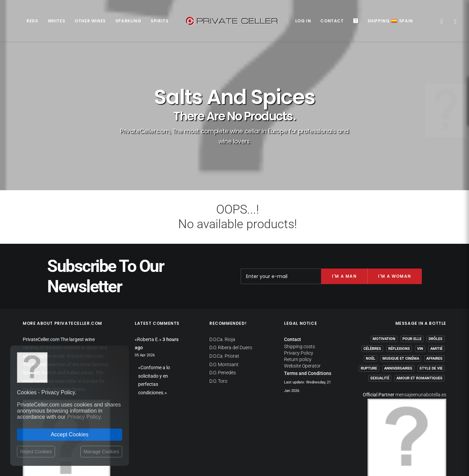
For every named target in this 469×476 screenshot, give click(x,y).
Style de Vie (431, 330)
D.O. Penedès (223, 335)
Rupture (369, 330)
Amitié (436, 310)
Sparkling (128, 21)
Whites (57, 21)
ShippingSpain (390, 21)
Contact (332, 21)
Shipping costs (299, 309)
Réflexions (399, 310)
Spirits (160, 21)
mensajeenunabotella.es (421, 356)
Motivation (384, 301)
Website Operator (302, 328)
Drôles (436, 301)
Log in (303, 21)
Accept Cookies (69, 434)
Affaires (434, 320)
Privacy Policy (299, 315)
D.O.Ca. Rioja (222, 301)
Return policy (298, 321)
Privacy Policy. (85, 417)
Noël (371, 320)
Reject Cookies (36, 452)
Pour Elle (412, 301)
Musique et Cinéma (401, 320)
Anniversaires (398, 330)
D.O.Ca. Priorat (224, 318)
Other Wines (90, 21)
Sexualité (380, 340)
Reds (32, 21)
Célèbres (372, 310)
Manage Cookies (101, 452)
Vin (420, 310)
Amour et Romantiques (419, 340)
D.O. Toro (218, 343)
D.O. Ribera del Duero (231, 310)
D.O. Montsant (224, 326)
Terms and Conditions (308, 335)
